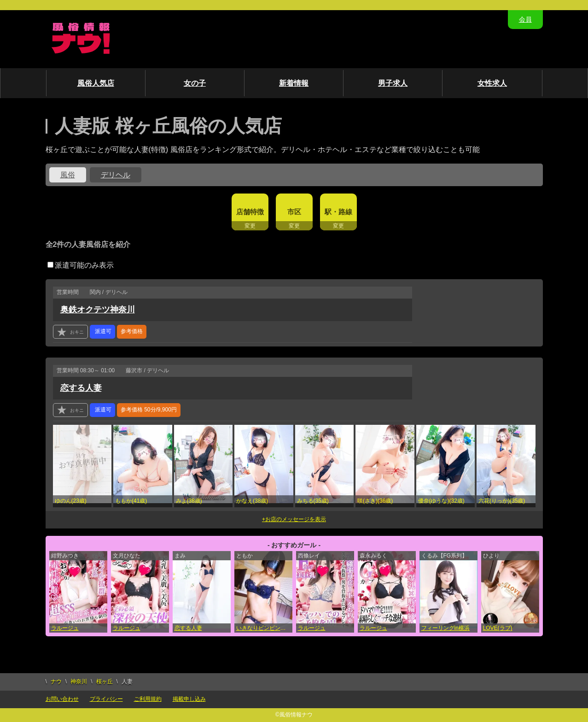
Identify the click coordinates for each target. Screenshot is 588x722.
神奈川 (79, 681)
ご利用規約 (148, 699)
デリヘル (116, 175)
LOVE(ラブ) (498, 628)
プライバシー (106, 699)
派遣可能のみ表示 (81, 265)
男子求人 (393, 83)
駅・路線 (338, 212)
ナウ (56, 681)
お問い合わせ (62, 699)
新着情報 (294, 83)
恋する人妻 (81, 388)
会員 (525, 19)
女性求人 (492, 83)
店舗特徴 (250, 212)
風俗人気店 (96, 83)
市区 (294, 212)
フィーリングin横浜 (445, 628)
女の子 (195, 83)
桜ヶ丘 (105, 681)
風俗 (68, 175)
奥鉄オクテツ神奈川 (98, 310)
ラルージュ (65, 628)
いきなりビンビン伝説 (264, 628)
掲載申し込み (189, 699)
